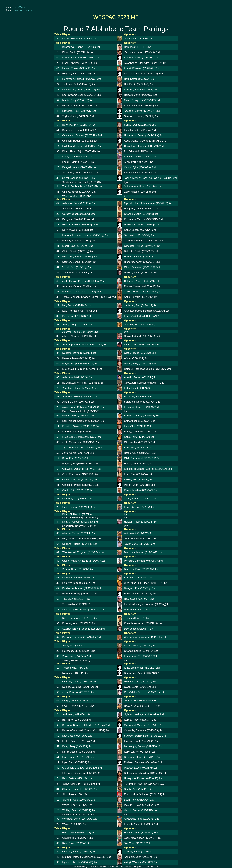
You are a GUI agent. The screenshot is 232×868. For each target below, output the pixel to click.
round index (20, 7)
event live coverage (23, 10)
